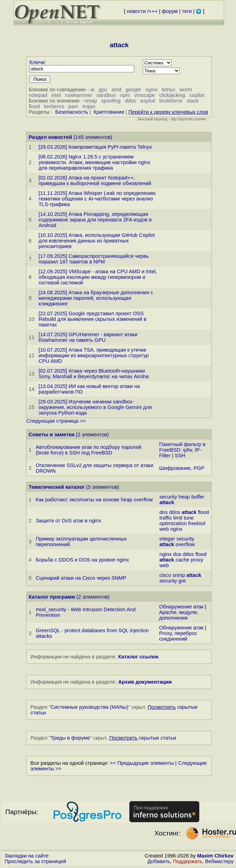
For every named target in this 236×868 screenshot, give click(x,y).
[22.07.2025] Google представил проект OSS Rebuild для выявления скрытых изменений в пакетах (92, 319)
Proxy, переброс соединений (178, 636)
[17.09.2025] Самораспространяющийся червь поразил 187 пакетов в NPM (94, 259)
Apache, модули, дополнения (179, 615)
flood (34, 106)
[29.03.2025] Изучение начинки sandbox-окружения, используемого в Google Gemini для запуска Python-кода (95, 407)
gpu (103, 90)
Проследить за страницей (35, 861)
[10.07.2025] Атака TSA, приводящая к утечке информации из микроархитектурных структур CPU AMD (94, 355)
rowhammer (78, 95)
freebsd (197, 523)
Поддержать (188, 861)
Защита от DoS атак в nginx (68, 521)
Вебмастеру (219, 861)
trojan (89, 106)
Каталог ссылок (138, 657)
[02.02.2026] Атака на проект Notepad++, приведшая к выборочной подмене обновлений (95, 181)
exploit (148, 101)
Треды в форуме (70, 738)
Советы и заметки (52, 435)
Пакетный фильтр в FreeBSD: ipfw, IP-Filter (182, 450)
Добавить (159, 861)
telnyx (169, 90)
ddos (130, 101)
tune (189, 518)
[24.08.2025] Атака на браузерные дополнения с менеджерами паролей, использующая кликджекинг (96, 298)
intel (56, 95)
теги (187, 11)
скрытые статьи (142, 738)
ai (92, 90)
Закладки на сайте (27, 856)
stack (193, 101)
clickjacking (172, 95)
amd (117, 90)
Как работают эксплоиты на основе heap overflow (94, 500)
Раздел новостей (50, 137)
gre (182, 581)
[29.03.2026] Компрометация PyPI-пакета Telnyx (95, 147)
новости (136, 11)
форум (170, 11)
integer (167, 539)
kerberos (54, 106)
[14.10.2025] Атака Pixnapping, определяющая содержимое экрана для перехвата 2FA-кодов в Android (95, 220)
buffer (198, 497)
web (164, 529)
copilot (197, 95)
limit (178, 518)
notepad (38, 95)
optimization (173, 523)
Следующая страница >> (56, 421)
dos (164, 512)
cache (182, 560)
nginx (152, 90)
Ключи (37, 62)
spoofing (111, 101)
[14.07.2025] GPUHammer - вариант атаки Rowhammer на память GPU (88, 337)
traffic (166, 518)
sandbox (106, 95)
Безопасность (72, 112)
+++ (153, 11)
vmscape (145, 95)
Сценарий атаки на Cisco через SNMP (81, 578)
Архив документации (145, 682)
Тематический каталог (57, 487)
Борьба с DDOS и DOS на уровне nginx (82, 560)
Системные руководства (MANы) (90, 707)
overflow (185, 544)
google (133, 90)
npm (125, 95)
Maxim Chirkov (215, 856)
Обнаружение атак (181, 607)
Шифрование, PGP (182, 468)
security (168, 497)
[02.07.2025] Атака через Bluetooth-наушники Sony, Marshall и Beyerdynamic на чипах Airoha (94, 374)
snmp (179, 575)
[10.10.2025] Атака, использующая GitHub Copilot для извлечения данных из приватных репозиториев (97, 241)
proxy (197, 560)
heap (184, 497)
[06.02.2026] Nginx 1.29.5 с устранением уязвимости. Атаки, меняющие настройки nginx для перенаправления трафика (94, 162)
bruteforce (171, 101)
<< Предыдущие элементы (142, 763)
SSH (180, 456)
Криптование (109, 112)
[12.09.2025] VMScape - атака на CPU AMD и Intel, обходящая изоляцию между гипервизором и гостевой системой (98, 277)
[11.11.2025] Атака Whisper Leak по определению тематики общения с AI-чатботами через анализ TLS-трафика (97, 199)
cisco (165, 575)
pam (73, 106)
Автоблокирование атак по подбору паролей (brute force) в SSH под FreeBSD (88, 450)
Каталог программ (52, 597)
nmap (91, 101)
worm (186, 90)
